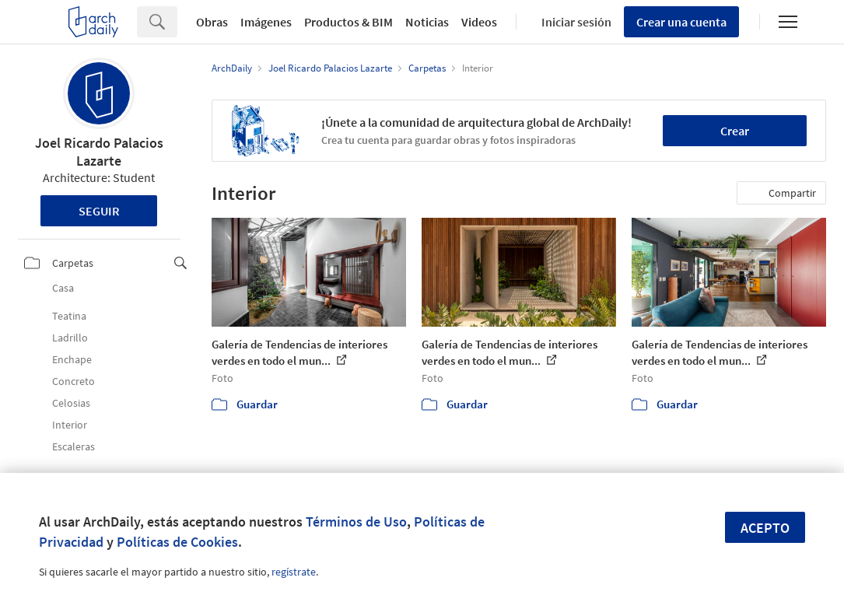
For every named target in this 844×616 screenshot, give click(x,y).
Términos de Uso (356, 521)
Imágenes (266, 22)
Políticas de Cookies (177, 542)
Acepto (765, 528)
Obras (212, 22)
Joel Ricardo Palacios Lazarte (99, 152)
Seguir (99, 211)
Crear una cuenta (681, 22)
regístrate (294, 572)
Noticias (427, 22)
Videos (479, 22)
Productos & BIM (348, 22)
